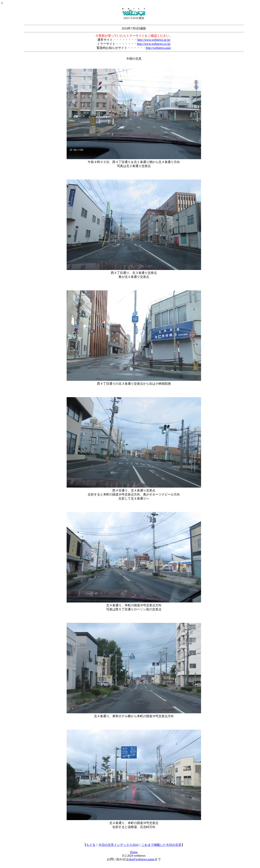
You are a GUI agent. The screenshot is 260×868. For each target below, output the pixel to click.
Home (134, 852)
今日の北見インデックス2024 (118, 845)
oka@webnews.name (142, 859)
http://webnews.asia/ (158, 48)
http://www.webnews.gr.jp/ (154, 40)
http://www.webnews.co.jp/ (154, 44)
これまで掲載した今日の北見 (161, 845)
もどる (91, 845)
